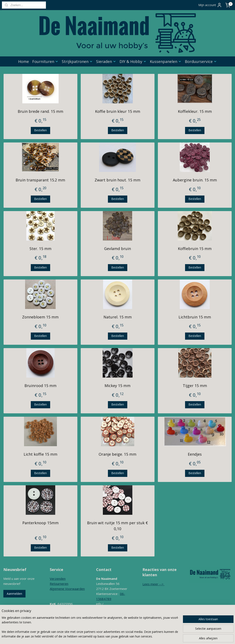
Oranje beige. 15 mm (117, 454)
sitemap (117, 636)
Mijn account (210, 5)
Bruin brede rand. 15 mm (40, 111)
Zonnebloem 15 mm (40, 317)
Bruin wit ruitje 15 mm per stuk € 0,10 (117, 526)
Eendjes (195, 454)
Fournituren (45, 61)
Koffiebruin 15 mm (195, 249)
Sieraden (106, 61)
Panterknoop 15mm (40, 523)
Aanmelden (14, 594)
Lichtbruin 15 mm (195, 317)
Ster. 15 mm (40, 249)
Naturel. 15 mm (117, 317)
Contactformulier (108, 619)
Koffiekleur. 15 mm (195, 111)
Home (23, 61)
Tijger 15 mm (195, 386)
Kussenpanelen (166, 61)
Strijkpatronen (77, 61)
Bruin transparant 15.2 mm (40, 180)
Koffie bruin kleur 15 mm (117, 111)
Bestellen (40, 130)
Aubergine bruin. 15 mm (195, 180)
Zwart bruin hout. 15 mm (117, 180)
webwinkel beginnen (142, 636)
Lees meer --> (153, 584)
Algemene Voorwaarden (67, 589)
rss (126, 636)
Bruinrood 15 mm (40, 386)
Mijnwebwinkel (179, 636)
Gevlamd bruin (117, 249)
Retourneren (59, 584)
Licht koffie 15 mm (40, 454)
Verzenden (58, 579)
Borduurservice (201, 61)
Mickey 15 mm (117, 386)
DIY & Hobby (133, 61)
